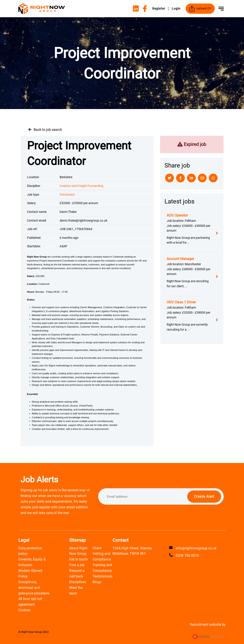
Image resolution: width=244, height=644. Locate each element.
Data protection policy (30, 551)
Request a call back (77, 573)
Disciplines (78, 582)
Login (176, 9)
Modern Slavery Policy (30, 573)
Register (159, 9)
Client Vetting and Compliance (102, 554)
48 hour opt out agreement (30, 602)
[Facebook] (180, 178)
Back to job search (48, 130)
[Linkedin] (191, 178)
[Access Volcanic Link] (208, 637)
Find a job (77, 565)
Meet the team (76, 590)
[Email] (202, 178)
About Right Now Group (78, 551)
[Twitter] (170, 178)
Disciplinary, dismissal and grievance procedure (34, 588)
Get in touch (79, 559)
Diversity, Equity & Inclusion (32, 562)
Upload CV (200, 9)
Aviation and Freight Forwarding (81, 186)
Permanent (67, 195)
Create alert (204, 496)
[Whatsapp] (213, 178)
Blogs (97, 582)
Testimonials (103, 576)
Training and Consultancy (102, 568)
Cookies (24, 610)
